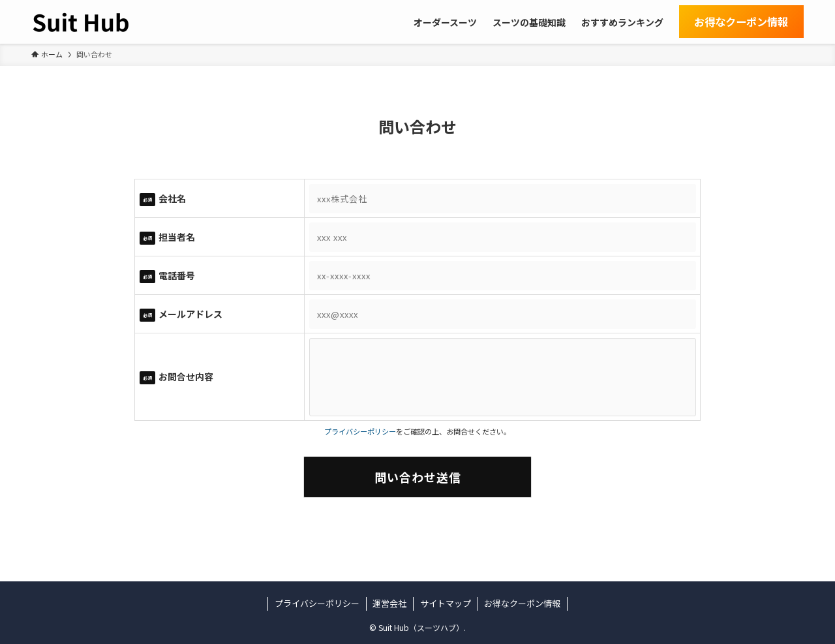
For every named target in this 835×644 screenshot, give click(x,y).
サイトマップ (446, 603)
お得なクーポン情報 (522, 603)
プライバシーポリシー (360, 431)
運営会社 (389, 603)
